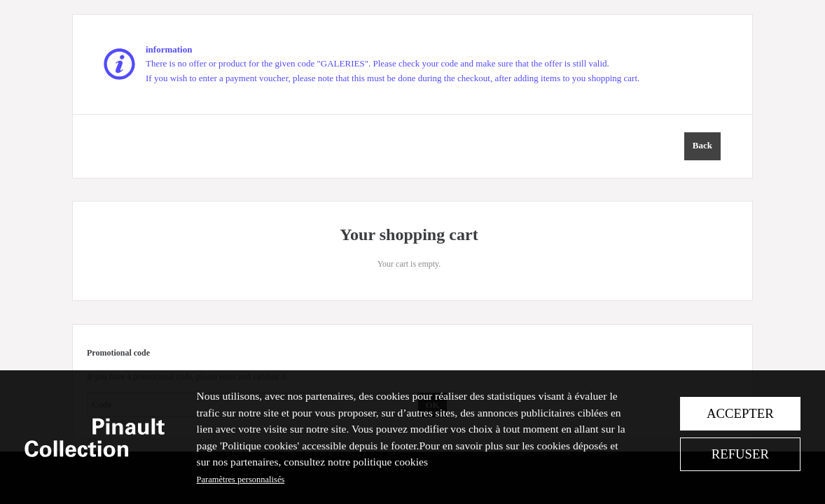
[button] (702, 146)
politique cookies (390, 462)
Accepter (740, 413)
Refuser (740, 454)
